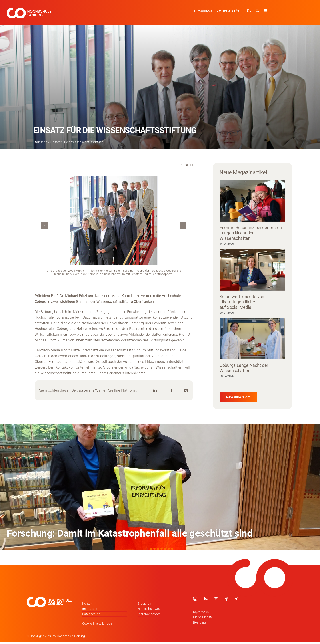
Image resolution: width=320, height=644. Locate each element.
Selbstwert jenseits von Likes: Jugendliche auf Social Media (242, 302)
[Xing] (186, 391)
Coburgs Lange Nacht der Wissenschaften (244, 368)
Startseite (40, 142)
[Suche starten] (258, 11)
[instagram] (195, 599)
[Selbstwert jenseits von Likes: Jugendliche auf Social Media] (252, 270)
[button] (45, 226)
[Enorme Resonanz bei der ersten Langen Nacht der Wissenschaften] (252, 201)
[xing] (236, 599)
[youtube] (216, 599)
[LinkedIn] (155, 391)
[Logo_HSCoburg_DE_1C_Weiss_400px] (29, 9)
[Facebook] (171, 391)
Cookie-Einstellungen (97, 624)
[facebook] (226, 599)
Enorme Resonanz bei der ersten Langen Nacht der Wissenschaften (251, 233)
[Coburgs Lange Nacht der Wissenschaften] (252, 338)
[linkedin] (206, 599)
